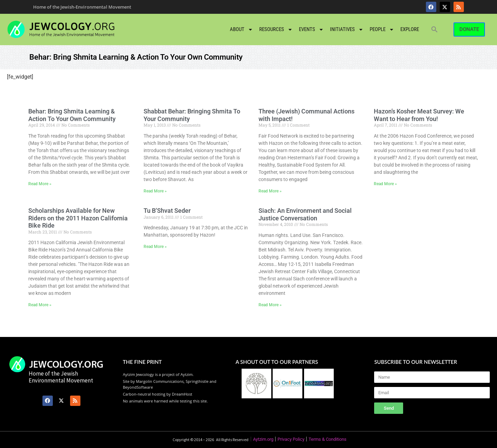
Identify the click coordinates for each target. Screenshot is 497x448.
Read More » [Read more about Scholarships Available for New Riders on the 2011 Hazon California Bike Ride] (40, 305)
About (241, 29)
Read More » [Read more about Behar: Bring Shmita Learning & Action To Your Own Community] (40, 184)
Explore (410, 29)
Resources (276, 29)
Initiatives (347, 29)
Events (311, 29)
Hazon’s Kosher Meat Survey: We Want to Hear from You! (419, 115)
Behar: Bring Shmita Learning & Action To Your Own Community (72, 115)
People (382, 29)
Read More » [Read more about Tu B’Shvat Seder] (155, 247)
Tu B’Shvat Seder (167, 211)
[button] (435, 29)
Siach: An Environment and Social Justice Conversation (305, 214)
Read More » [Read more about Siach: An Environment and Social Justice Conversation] (270, 305)
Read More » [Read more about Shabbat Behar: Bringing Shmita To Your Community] (155, 191)
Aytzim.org (263, 439)
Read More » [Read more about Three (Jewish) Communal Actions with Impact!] (270, 191)
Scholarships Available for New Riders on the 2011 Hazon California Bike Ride (78, 218)
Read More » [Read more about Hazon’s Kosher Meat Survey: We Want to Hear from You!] (385, 184)
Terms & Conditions (328, 439)
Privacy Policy (291, 439)
